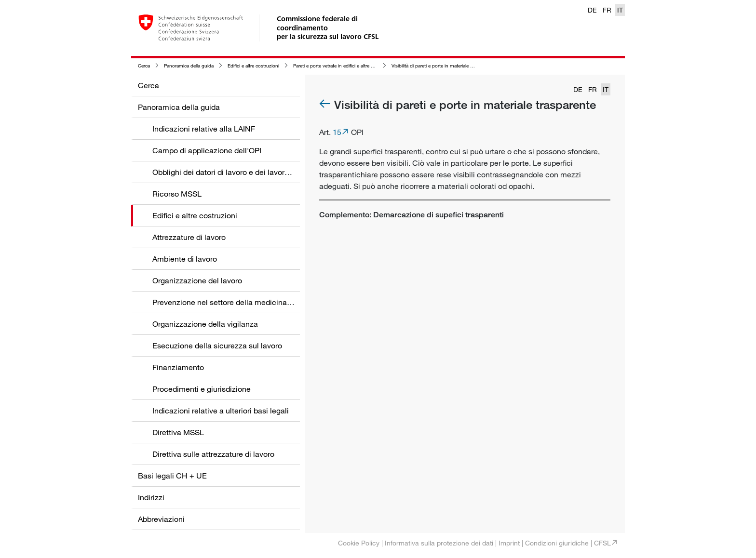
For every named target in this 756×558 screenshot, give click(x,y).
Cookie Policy (359, 543)
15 (337, 132)
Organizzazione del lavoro (197, 280)
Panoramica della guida (189, 66)
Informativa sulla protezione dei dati (439, 543)
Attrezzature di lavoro (189, 237)
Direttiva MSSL (178, 432)
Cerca (144, 66)
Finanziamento (178, 367)
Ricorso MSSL (177, 194)
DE (592, 10)
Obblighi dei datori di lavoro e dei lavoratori (226, 172)
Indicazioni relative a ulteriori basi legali (221, 411)
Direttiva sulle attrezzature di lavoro (213, 454)
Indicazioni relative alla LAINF (204, 129)
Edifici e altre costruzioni (253, 66)
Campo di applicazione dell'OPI (207, 150)
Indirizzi (151, 497)
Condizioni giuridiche (557, 543)
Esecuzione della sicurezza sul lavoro (217, 345)
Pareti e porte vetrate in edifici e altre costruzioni (344, 66)
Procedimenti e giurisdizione (202, 389)
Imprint (509, 543)
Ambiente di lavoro (185, 259)
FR (607, 10)
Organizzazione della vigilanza (205, 324)
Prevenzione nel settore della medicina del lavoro (237, 302)
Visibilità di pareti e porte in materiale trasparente (443, 66)
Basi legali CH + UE (172, 476)
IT (620, 10)
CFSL (602, 543)
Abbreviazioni (161, 519)
